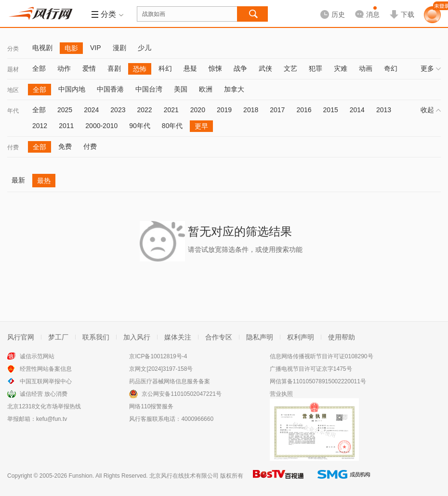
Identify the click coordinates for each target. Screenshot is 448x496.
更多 (431, 68)
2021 (171, 110)
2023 (118, 110)
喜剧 (114, 68)
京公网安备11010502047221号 (181, 394)
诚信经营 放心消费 (44, 394)
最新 (18, 180)
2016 (304, 110)
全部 (39, 68)
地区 (13, 90)
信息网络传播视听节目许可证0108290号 (322, 356)
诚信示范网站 (37, 356)
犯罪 (316, 68)
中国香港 (110, 89)
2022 (144, 110)
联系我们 (96, 337)
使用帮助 (342, 337)
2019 (224, 110)
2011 (66, 126)
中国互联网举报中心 (46, 381)
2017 (277, 110)
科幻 (165, 68)
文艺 (290, 68)
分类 (13, 49)
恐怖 (140, 69)
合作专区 (219, 337)
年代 (13, 111)
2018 (251, 110)
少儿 (145, 48)
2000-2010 (101, 126)
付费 (13, 147)
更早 (201, 126)
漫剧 (119, 48)
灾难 (341, 68)
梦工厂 (58, 337)
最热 (44, 181)
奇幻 (391, 68)
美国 (181, 89)
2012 (40, 126)
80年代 (172, 126)
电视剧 (42, 48)
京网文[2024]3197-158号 (161, 369)
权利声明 (301, 337)
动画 (366, 68)
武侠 (265, 68)
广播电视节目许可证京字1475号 (311, 369)
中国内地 (72, 89)
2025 (65, 110)
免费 (65, 146)
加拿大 (234, 89)
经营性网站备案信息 (46, 369)
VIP (96, 48)
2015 (331, 110)
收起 (431, 110)
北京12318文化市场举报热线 (44, 406)
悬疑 (190, 68)
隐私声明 (260, 337)
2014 (357, 110)
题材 (13, 69)
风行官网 (21, 337)
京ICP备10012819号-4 (158, 356)
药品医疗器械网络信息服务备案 (170, 381)
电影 (71, 48)
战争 (240, 68)
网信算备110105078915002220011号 (318, 381)
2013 (384, 110)
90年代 (140, 126)
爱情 (89, 68)
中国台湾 (149, 89)
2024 (91, 110)
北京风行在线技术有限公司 (184, 476)
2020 (198, 110)
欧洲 (206, 89)
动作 (64, 68)
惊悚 (215, 68)
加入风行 (137, 337)
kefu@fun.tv (52, 419)
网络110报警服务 (151, 406)
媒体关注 (178, 337)
